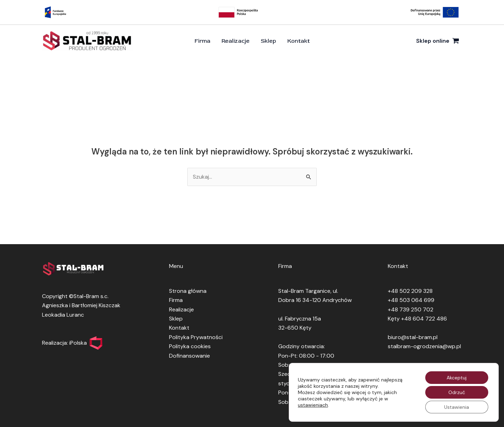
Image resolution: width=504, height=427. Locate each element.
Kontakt (299, 41)
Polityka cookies (190, 346)
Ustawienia (457, 407)
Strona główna (188, 291)
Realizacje (236, 41)
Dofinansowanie (190, 356)
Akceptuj (457, 378)
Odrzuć (457, 392)
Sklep (268, 41)
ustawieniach (313, 405)
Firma (202, 41)
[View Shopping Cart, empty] (437, 41)
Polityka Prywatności (196, 337)
